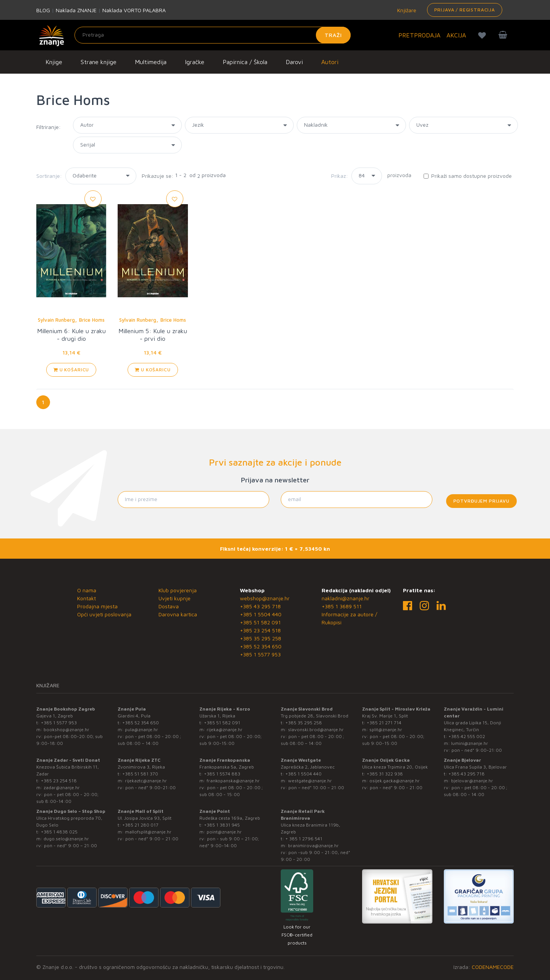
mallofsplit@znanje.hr (148, 832)
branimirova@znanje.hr (313, 845)
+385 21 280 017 (140, 825)
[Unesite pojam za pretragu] (213, 35)
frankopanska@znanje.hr (233, 781)
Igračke (195, 62)
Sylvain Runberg (56, 320)
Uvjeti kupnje (175, 598)
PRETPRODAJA (419, 35)
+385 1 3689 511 (342, 606)
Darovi (294, 62)
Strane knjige (99, 62)
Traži (333, 35)
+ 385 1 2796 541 (304, 839)
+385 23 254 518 (260, 630)
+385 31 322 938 (385, 774)
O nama (87, 590)
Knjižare (406, 10)
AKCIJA (456, 35)
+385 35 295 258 (260, 638)
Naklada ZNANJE (76, 10)
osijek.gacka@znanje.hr (395, 781)
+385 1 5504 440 (261, 614)
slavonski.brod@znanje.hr (316, 729)
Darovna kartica (178, 614)
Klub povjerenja (178, 590)
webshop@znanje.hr (265, 598)
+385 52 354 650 (261, 646)
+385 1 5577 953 (260, 654)
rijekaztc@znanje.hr (146, 781)
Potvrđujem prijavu (481, 501)
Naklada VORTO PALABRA (134, 10)
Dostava (169, 606)
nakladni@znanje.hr (345, 598)
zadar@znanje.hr (62, 787)
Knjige (54, 62)
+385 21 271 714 (384, 723)
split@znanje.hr (386, 729)
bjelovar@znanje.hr (472, 781)
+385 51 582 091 (260, 622)
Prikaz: (340, 176)
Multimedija (151, 62)
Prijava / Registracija (465, 10)
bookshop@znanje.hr (66, 729)
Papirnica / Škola (245, 62)
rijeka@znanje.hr (225, 729)
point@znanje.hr (224, 832)
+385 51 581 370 (140, 774)
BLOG (43, 10)
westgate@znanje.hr (310, 781)
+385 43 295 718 (260, 606)
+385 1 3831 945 (222, 825)
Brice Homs (92, 320)
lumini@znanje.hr (470, 743)
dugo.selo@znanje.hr (66, 839)
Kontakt (87, 598)
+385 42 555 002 (467, 736)
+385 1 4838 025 (59, 832)
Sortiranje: (49, 176)
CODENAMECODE (493, 967)
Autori (330, 62)
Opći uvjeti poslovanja (104, 614)
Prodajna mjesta (97, 606)
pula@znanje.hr (142, 729)
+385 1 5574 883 (222, 774)
